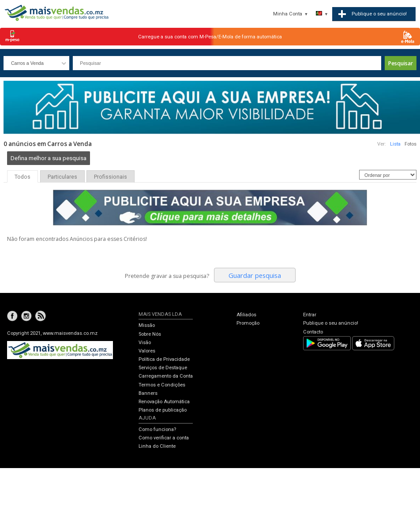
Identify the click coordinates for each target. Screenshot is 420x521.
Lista (395, 144)
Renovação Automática (164, 402)
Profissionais (111, 177)
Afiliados (246, 315)
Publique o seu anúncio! (331, 323)
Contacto (313, 332)
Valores (147, 351)
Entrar (310, 315)
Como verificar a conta (164, 438)
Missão (147, 325)
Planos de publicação (163, 410)
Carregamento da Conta (166, 376)
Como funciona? (157, 429)
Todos (22, 177)
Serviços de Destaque (163, 368)
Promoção (248, 323)
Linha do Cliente (157, 446)
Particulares (62, 177)
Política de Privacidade (164, 359)
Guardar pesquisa (255, 275)
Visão (145, 343)
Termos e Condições (162, 385)
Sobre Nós (150, 334)
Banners (148, 393)
